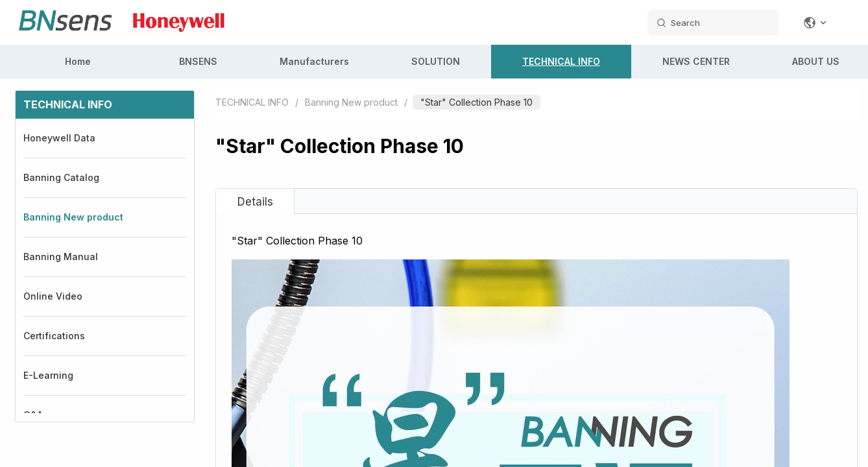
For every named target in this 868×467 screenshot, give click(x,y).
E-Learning (48, 375)
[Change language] (815, 23)
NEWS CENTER (696, 61)
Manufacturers (314, 61)
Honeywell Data (59, 138)
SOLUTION (436, 61)
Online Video (53, 296)
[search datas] (713, 23)
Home (78, 61)
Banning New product (73, 217)
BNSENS (198, 61)
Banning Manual (61, 257)
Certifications (54, 336)
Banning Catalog (61, 177)
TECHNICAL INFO (561, 61)
